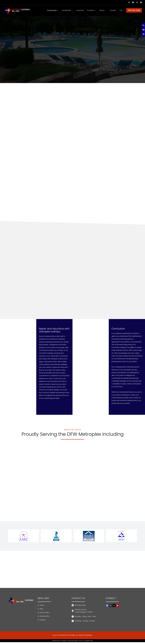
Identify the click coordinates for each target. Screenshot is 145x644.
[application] (60, 10)
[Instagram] (129, 2)
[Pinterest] (141, 2)
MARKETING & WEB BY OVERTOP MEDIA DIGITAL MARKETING (72, 641)
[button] (134, 10)
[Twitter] (137, 2)
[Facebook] (133, 2)
